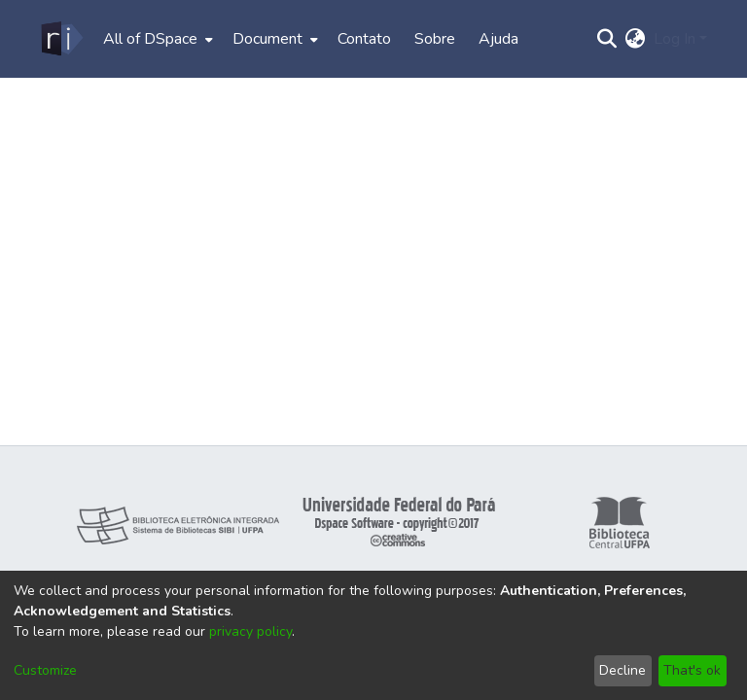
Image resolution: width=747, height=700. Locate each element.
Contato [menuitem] (364, 39)
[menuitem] (156, 39)
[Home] (61, 39)
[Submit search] (607, 39)
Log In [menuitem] (675, 39)
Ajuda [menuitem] (498, 39)
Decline (622, 670)
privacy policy (250, 631)
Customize (45, 670)
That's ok (692, 670)
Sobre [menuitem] (435, 39)
